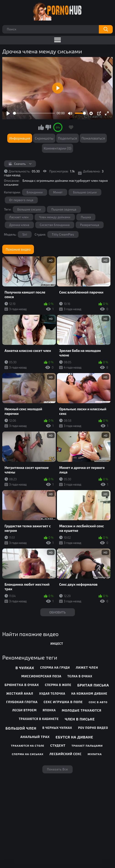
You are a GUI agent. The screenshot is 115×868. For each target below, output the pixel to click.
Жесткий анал (20, 693)
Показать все (57, 769)
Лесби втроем (24, 710)
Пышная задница (64, 209)
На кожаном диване (89, 694)
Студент (58, 745)
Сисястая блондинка (55, 225)
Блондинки (35, 192)
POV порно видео (93, 728)
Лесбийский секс (66, 754)
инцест (57, 644)
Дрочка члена (19, 225)
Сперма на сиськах (28, 754)
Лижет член (87, 667)
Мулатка (95, 754)
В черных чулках (57, 728)
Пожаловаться (93, 138)
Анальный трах (35, 737)
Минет (58, 192)
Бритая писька (93, 685)
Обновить (58, 612)
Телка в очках (80, 676)
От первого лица (21, 200)
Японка (49, 710)
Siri (25, 234)
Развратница (90, 225)
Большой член (21, 728)
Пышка (86, 217)
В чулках (25, 668)
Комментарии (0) (58, 148)
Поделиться (68, 138)
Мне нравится (41, 127)
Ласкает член (19, 217)
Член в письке (80, 719)
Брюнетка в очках (22, 685)
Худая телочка (52, 694)
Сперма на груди (55, 668)
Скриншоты (44, 138)
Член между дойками (55, 217)
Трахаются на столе (28, 746)
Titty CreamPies (63, 234)
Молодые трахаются (82, 710)
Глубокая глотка (22, 702)
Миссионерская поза (41, 676)
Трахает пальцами (87, 746)
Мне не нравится (48, 127)
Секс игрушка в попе (63, 702)
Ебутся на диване (74, 737)
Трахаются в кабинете (39, 719)
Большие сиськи (85, 192)
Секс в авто (98, 702)
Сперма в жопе (58, 685)
